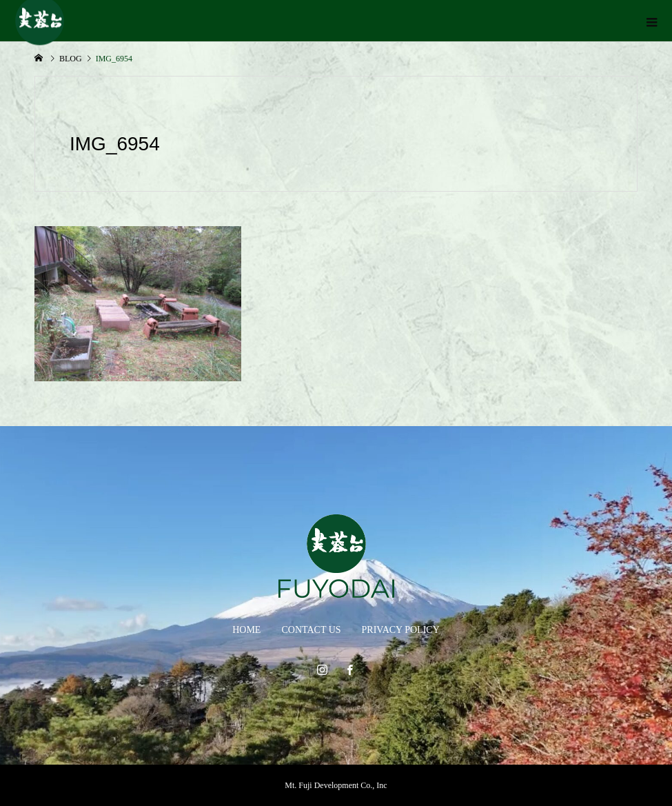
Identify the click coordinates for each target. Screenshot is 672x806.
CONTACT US (311, 630)
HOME (246, 630)
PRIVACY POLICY (401, 630)
